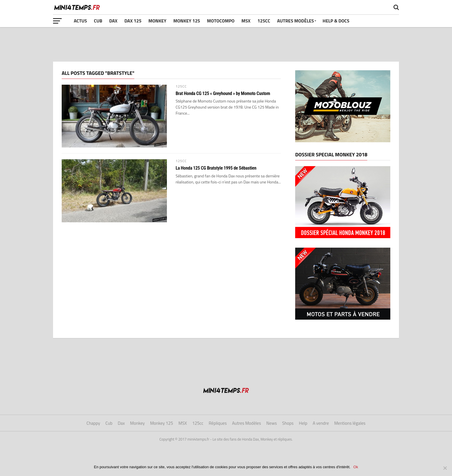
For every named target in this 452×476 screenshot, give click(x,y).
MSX (246, 21)
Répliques (218, 423)
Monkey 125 (187, 21)
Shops (288, 423)
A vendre (321, 423)
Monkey (158, 21)
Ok (356, 467)
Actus (80, 21)
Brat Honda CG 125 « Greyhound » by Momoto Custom (223, 94)
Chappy (93, 423)
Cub (98, 21)
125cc (264, 21)
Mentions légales (350, 423)
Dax (113, 21)
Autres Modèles (295, 21)
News (272, 423)
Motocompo (221, 21)
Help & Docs (336, 21)
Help (303, 423)
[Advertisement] (226, 44)
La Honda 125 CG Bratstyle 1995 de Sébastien (216, 168)
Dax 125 (133, 21)
